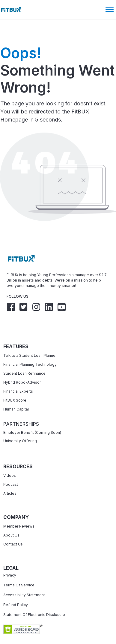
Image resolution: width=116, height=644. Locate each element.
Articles (10, 476)
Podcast (11, 467)
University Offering (20, 424)
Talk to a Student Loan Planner (30, 338)
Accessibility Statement (24, 578)
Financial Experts (18, 374)
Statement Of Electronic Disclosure (34, 597)
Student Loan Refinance (25, 356)
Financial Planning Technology (30, 347)
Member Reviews (19, 509)
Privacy (10, 558)
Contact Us (13, 527)
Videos (10, 458)
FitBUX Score (15, 383)
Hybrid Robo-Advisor (22, 365)
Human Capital (16, 392)
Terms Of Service (19, 568)
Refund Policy (16, 587)
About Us (11, 518)
